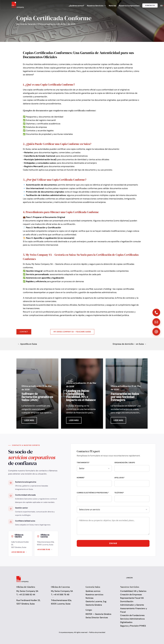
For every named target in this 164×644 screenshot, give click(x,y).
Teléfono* (119, 493)
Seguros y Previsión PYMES (133, 626)
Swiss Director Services (97, 618)
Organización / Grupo (125, 463)
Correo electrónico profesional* (93, 493)
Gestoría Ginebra (94, 605)
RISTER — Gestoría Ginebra (98, 614)
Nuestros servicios (94, 595)
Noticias (112, 6)
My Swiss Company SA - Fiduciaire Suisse (72, 332)
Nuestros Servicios (95, 6)
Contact (24, 332)
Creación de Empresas (131, 595)
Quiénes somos (93, 591)
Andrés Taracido (28, 24)
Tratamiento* (83, 463)
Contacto (150, 5)
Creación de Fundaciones (132, 615)
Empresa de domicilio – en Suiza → (130, 344)
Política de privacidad (97, 632)
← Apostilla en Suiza (27, 344)
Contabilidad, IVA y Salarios (133, 591)
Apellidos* (120, 478)
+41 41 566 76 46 (43, 549)
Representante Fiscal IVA (132, 598)
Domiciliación (127, 601)
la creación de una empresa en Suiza (43, 289)
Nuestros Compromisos (129, 6)
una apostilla (113, 241)
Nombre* (81, 478)
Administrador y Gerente (132, 605)
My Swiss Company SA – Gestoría (47, 264)
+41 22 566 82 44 (18, 552)
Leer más (29, 420)
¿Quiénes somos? (76, 6)
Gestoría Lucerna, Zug (96, 601)
